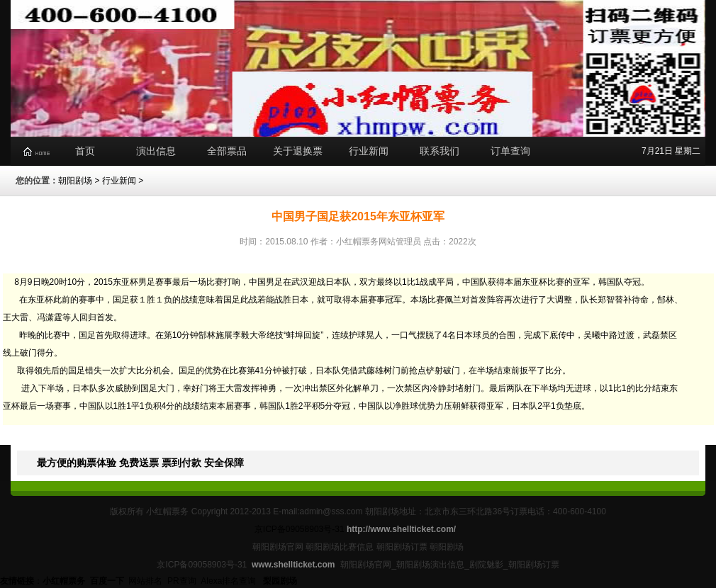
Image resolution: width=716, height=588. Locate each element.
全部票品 (227, 151)
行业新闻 (369, 151)
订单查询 (510, 151)
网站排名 (145, 581)
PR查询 (182, 581)
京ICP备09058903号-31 (300, 529)
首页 (85, 151)
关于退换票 (298, 151)
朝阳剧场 (75, 181)
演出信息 (156, 151)
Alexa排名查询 (229, 581)
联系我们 (440, 151)
